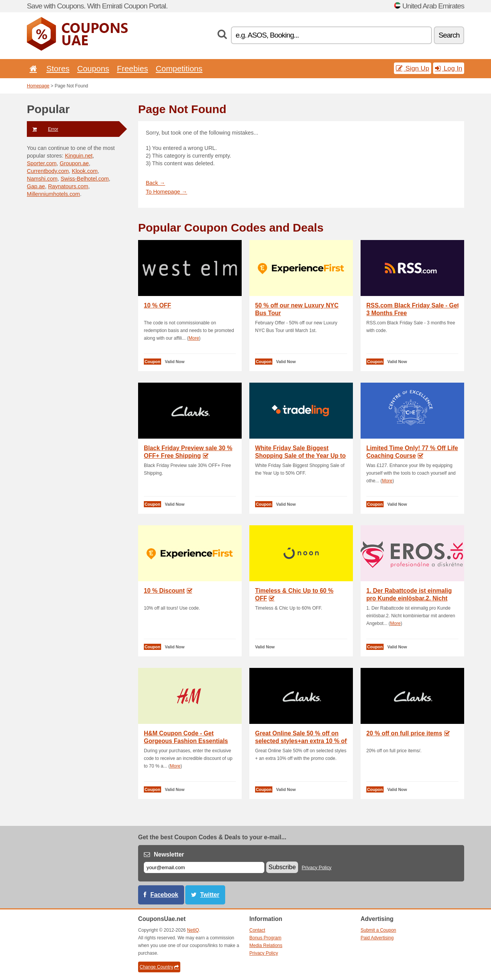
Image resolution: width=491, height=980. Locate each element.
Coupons (93, 68)
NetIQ (193, 930)
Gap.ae (36, 186)
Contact (257, 930)
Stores (58, 68)
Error (43, 129)
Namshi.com (42, 179)
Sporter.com (42, 163)
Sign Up (413, 68)
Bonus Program (265, 938)
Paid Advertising (377, 938)
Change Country (159, 967)
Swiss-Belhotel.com (85, 179)
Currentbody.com (48, 171)
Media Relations (266, 945)
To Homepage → (166, 192)
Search (449, 35)
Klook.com (85, 171)
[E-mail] (204, 867)
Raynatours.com (68, 186)
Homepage (38, 86)
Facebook (164, 895)
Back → (155, 183)
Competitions (179, 68)
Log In (449, 68)
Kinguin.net (79, 156)
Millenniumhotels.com (53, 194)
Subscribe (282, 867)
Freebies (133, 68)
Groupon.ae (74, 163)
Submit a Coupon (378, 930)
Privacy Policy (317, 868)
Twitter (210, 895)
